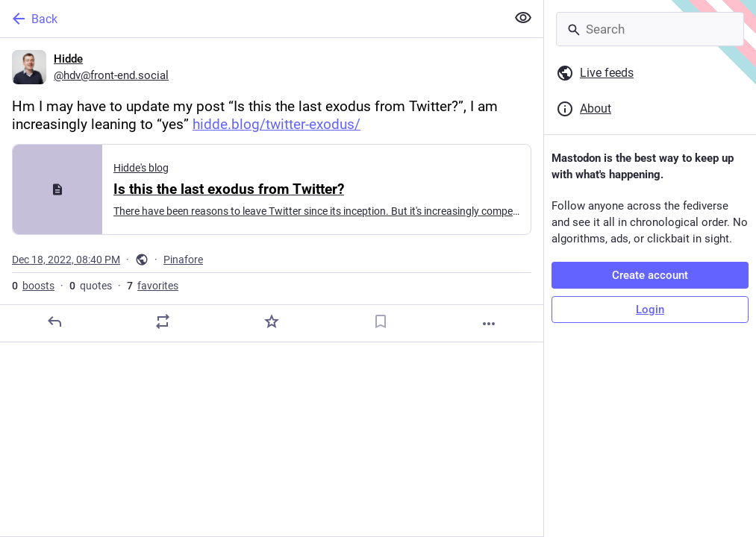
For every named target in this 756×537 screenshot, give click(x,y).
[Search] (650, 29)
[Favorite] (272, 321)
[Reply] (54, 321)
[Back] (252, 19)
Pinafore (183, 260)
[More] (489, 324)
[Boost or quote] (163, 321)
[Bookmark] (381, 321)
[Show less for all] (523, 18)
